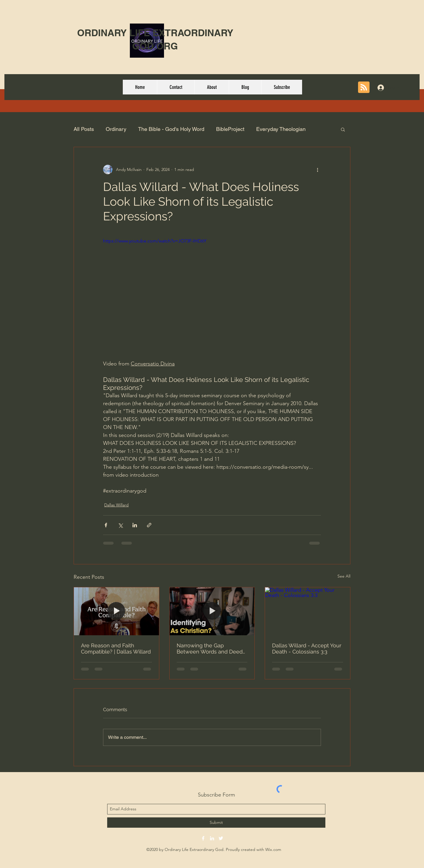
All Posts (84, 129)
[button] (343, 129)
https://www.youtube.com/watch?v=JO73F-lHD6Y (155, 241)
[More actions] (317, 169)
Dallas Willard (116, 505)
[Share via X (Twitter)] (120, 525)
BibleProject (230, 129)
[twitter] (221, 838)
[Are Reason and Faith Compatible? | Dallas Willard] (116, 611)
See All (344, 576)
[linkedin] (212, 838)
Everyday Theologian (281, 129)
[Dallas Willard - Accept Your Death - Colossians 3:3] (308, 611)
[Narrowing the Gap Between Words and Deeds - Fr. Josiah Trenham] (212, 611)
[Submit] (216, 823)
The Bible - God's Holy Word (171, 129)
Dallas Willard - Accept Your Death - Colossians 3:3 (307, 648)
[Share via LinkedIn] (135, 525)
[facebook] (203, 838)
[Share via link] (149, 525)
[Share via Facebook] (106, 525)
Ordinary (116, 129)
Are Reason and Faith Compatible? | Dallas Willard (116, 648)
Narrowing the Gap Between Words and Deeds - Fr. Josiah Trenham (211, 648)
